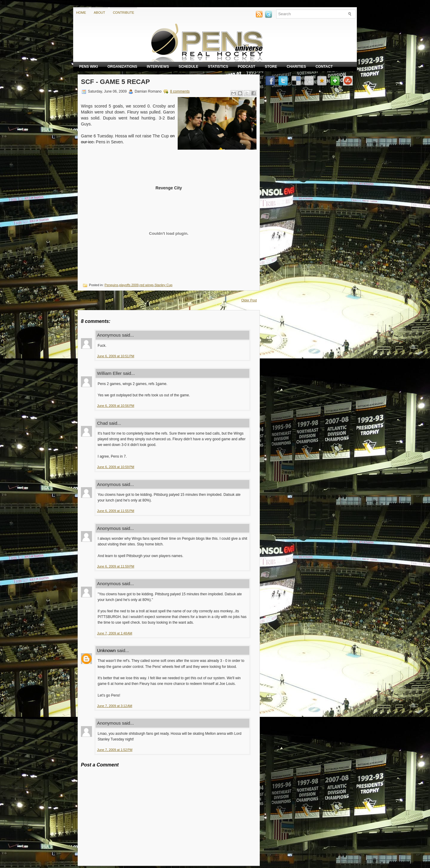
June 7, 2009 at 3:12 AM (115, 706)
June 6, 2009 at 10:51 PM (116, 356)
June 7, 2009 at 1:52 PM (115, 750)
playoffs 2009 (129, 285)
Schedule (188, 67)
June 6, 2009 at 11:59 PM (116, 566)
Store (271, 67)
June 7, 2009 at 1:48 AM (115, 633)
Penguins (111, 285)
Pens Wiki (89, 67)
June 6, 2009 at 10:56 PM (116, 406)
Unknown (106, 650)
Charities (296, 67)
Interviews (158, 67)
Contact (324, 67)
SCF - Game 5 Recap (115, 82)
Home (81, 13)
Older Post (249, 300)
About (99, 13)
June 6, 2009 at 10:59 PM (116, 467)
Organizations (122, 67)
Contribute (124, 13)
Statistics (218, 67)
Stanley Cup (163, 285)
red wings (146, 285)
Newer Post (89, 300)
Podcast (247, 67)
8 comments (180, 91)
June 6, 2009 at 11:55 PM (116, 511)
